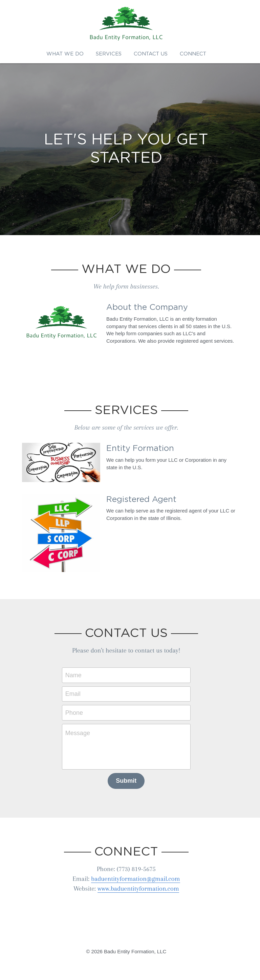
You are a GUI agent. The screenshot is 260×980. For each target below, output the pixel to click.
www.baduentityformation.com (142, 886)
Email (77, 691)
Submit (130, 778)
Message (81, 731)
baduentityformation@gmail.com (139, 876)
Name (77, 673)
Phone (78, 710)
